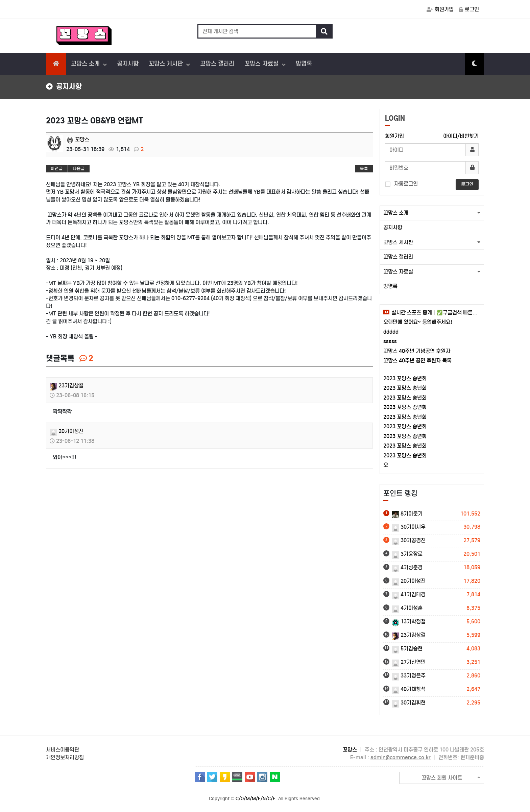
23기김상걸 (67, 386)
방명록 (304, 64)
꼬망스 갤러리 (217, 64)
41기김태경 (409, 594)
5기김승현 (407, 649)
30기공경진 (409, 540)
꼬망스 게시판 (167, 64)
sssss (390, 341)
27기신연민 (409, 662)
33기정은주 (409, 676)
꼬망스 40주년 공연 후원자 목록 (417, 361)
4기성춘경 (407, 567)
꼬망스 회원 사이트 (451, 778)
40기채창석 (409, 689)
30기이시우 (409, 527)
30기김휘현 (409, 703)
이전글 (57, 169)
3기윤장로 (407, 554)
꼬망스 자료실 (262, 64)
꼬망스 (78, 139)
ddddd (391, 332)
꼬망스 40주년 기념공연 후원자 (417, 351)
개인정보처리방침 (65, 757)
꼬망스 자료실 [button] (398, 272)
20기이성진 (67, 431)
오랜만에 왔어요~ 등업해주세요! (418, 322)
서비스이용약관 (63, 750)
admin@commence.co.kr (401, 757)
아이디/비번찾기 (461, 136)
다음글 (79, 169)
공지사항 (128, 64)
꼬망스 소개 (86, 64)
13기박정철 (409, 622)
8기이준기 (407, 514)
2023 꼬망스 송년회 (405, 378)
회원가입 (440, 9)
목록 (364, 169)
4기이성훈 (407, 608)
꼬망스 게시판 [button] (398, 242)
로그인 (469, 9)
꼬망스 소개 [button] (396, 213)
